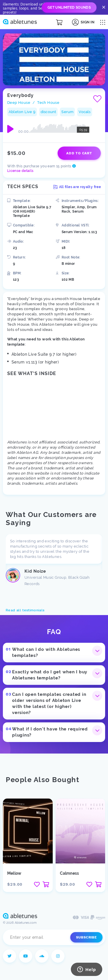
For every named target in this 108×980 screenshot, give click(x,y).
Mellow (14, 873)
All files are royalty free (77, 187)
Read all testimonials (25, 610)
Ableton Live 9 (22, 112)
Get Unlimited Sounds (69, 8)
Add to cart (79, 153)
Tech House (48, 103)
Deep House (19, 103)
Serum (67, 112)
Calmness (70, 873)
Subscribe (86, 937)
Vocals (85, 112)
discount (49, 112)
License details (20, 171)
